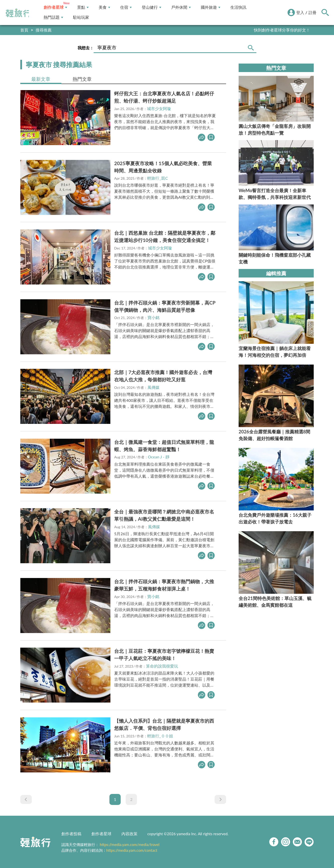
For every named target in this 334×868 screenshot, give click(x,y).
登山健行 (151, 7)
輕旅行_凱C (157, 178)
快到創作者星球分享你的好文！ (282, 30)
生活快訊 (238, 7)
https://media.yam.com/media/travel (129, 844)
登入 (300, 12)
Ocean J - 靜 (159, 457)
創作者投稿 (71, 834)
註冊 (312, 12)
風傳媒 (153, 387)
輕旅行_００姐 (160, 736)
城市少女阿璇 (159, 108)
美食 (104, 7)
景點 (83, 7)
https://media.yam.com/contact (132, 850)
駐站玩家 (81, 17)
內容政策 (129, 834)
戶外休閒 (181, 7)
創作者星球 (55, 7)
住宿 (126, 7)
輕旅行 (18, 13)
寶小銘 (153, 317)
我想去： (86, 48)
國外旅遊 (211, 7)
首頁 (24, 30)
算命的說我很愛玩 (162, 666)
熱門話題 (53, 17)
